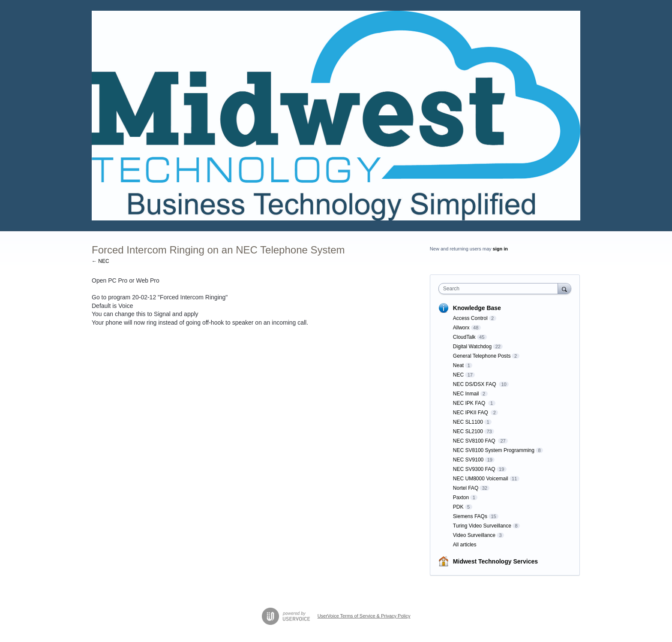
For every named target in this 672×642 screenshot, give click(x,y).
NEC (458, 375)
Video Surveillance (474, 535)
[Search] (564, 288)
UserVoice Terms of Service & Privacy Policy (364, 616)
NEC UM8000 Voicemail (481, 479)
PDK (458, 507)
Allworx (461, 328)
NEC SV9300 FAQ (474, 469)
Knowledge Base (477, 308)
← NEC (100, 261)
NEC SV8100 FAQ (475, 441)
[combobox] (500, 289)
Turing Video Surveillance (482, 526)
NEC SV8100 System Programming (494, 450)
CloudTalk (464, 337)
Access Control (470, 318)
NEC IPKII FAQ (471, 413)
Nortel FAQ (466, 488)
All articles (465, 545)
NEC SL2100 (468, 431)
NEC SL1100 (468, 422)
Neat (458, 365)
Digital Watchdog (472, 347)
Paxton (461, 497)
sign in (500, 249)
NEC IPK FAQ (470, 403)
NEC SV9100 (468, 460)
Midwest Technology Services (495, 561)
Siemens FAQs (470, 516)
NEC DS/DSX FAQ (475, 384)
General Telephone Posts (482, 356)
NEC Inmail (466, 394)
